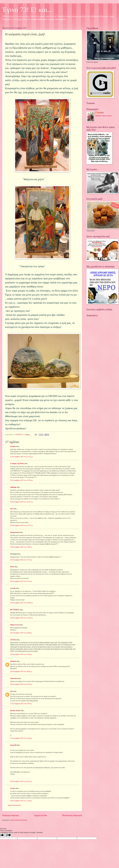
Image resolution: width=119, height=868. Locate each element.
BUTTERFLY (15, 610)
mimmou (13, 661)
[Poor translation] (8, 835)
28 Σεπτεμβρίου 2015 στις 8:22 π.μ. (21, 781)
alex (12, 691)
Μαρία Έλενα (15, 625)
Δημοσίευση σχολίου (15, 805)
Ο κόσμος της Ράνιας (17, 464)
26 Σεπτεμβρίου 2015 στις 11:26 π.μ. (22, 618)
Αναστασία (14, 678)
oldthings (13, 487)
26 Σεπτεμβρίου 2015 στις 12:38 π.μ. (22, 480)
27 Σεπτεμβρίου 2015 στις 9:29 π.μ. (21, 704)
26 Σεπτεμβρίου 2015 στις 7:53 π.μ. (21, 560)
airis (12, 509)
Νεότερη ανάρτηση (11, 815)
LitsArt (13, 788)
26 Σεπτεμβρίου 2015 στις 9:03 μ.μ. (21, 671)
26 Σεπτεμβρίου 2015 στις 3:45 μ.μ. (21, 654)
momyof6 (13, 745)
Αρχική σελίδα (41, 815)
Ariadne (13, 446)
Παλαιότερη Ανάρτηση (72, 815)
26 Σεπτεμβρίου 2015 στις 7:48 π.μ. (21, 547)
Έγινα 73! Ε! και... (27, 10)
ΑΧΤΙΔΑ (13, 640)
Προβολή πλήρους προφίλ (103, 116)
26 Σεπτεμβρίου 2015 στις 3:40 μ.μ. (21, 633)
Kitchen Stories (15, 711)
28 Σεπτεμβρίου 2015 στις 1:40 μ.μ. (21, 801)
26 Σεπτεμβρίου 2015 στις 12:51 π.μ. (22, 525)
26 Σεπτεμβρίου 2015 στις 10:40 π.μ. (22, 603)
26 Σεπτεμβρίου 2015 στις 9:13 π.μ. (21, 581)
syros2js (13, 588)
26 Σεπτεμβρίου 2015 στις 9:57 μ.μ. (21, 684)
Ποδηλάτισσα (15, 532)
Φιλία (12, 567)
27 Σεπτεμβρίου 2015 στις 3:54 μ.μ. (21, 738)
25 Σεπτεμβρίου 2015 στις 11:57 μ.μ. (22, 457)
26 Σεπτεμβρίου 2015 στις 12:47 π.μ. (22, 502)
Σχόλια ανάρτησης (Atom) (19, 820)
